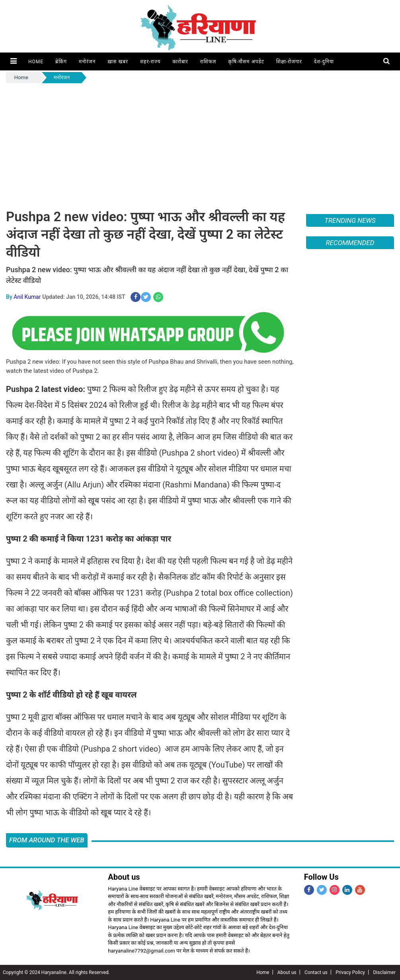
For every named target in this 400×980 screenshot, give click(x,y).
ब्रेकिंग (61, 62)
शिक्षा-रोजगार (289, 62)
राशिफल (208, 62)
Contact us (316, 972)
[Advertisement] (200, 144)
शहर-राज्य (150, 62)
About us (287, 972)
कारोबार (180, 62)
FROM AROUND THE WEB (47, 840)
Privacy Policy (350, 972)
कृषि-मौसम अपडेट (246, 62)
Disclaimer (384, 972)
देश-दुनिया (324, 62)
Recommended (350, 243)
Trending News (350, 220)
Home (35, 62)
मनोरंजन (87, 62)
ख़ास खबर (117, 62)
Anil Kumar (27, 296)
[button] (13, 61)
